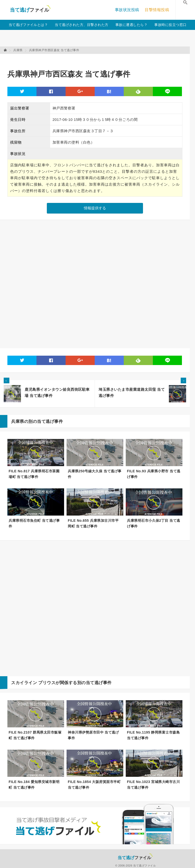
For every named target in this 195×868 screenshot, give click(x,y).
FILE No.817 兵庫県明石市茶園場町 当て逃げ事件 (34, 474)
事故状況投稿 (127, 10)
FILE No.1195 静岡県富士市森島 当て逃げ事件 (153, 735)
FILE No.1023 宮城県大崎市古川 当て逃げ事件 (153, 785)
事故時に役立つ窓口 (170, 25)
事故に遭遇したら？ (132, 25)
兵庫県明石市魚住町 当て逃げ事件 (34, 523)
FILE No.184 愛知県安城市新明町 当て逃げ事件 (34, 785)
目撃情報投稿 (157, 10)
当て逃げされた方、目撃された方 (82, 25)
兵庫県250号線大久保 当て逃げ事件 (95, 474)
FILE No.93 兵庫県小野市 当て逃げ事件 (154, 474)
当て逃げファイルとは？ (28, 25)
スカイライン (24, 683)
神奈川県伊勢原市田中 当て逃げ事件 (93, 735)
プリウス (47, 683)
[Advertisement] (97, 59)
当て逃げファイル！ (30, 10)
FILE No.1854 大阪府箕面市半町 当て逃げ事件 (94, 785)
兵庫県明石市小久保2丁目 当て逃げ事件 (154, 523)
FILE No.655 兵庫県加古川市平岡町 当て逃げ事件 (93, 523)
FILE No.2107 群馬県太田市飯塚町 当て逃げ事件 (35, 735)
